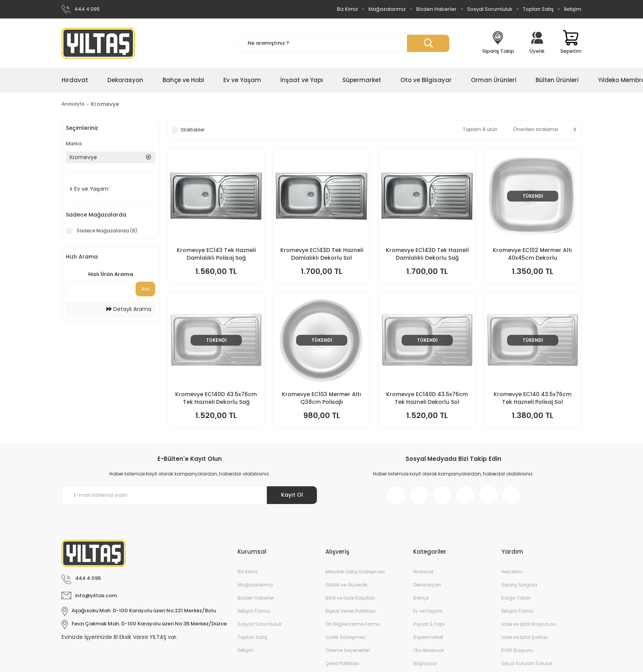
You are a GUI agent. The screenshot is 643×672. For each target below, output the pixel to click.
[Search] (344, 43)
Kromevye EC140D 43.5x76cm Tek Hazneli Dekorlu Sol (427, 398)
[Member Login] (537, 43)
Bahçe (421, 598)
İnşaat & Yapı (429, 624)
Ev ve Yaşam (428, 611)
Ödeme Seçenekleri (348, 650)
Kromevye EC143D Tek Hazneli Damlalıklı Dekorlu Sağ (427, 254)
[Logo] (98, 43)
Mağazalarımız (387, 9)
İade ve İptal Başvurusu (529, 624)
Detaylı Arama (129, 309)
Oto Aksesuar (429, 650)
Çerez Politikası (342, 663)
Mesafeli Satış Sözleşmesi (355, 572)
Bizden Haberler (436, 9)
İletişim (573, 9)
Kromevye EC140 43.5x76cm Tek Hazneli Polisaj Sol (532, 398)
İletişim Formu (254, 611)
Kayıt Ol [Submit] (292, 495)
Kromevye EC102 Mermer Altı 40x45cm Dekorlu (532, 254)
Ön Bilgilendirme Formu (353, 624)
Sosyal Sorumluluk (490, 9)
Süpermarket (428, 637)
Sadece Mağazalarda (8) (107, 231)
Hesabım (512, 572)
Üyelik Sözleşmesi (346, 637)
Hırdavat (423, 572)
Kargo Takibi (516, 598)
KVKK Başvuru (517, 650)
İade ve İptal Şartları (525, 637)
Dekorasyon (427, 585)
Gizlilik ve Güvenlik (346, 585)
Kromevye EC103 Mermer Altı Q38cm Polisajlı (321, 398)
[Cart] (571, 43)
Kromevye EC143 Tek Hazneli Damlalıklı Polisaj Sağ (216, 254)
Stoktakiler (193, 130)
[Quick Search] (99, 289)
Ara (145, 289)
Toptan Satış (538, 9)
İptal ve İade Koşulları (350, 598)
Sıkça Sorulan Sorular (527, 663)
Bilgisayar (425, 663)
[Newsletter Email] (190, 495)
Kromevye (110, 104)
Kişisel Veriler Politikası (350, 611)
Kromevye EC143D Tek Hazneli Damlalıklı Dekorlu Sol (322, 254)
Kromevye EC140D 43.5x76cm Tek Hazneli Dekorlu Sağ (216, 398)
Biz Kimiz (347, 9)
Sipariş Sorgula (519, 585)
